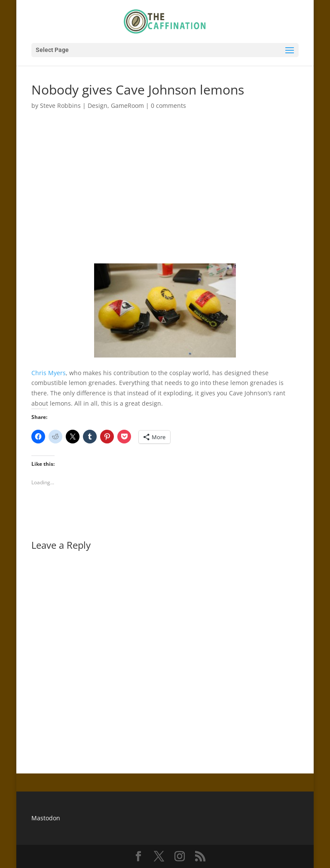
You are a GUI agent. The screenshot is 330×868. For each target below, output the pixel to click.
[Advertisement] (165, 182)
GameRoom (127, 105)
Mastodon (46, 818)
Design (98, 105)
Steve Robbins (60, 105)
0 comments (168, 105)
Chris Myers (49, 373)
